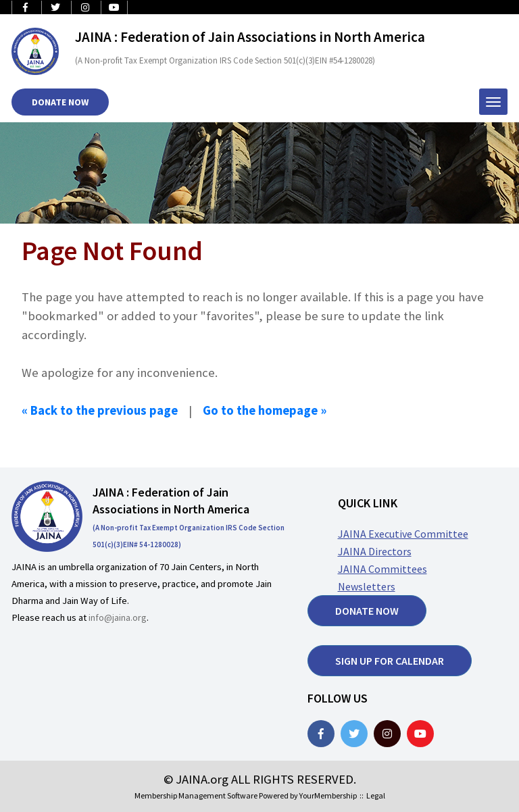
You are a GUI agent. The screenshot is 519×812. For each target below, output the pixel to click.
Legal (376, 795)
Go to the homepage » (265, 410)
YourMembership (328, 795)
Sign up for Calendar (390, 661)
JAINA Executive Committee (403, 534)
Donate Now (60, 102)
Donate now (367, 611)
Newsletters (367, 586)
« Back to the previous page (100, 410)
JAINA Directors (375, 551)
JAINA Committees (382, 569)
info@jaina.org (118, 617)
